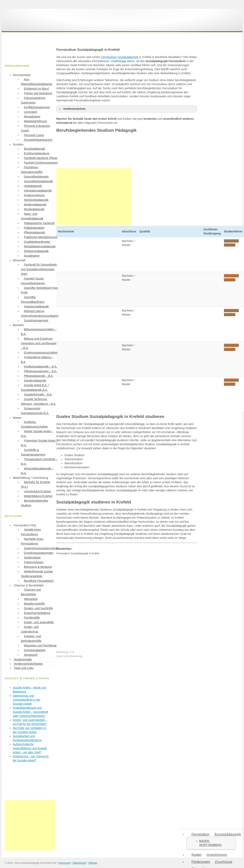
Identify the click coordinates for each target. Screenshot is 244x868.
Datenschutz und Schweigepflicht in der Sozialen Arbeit (27, 700)
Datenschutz (79, 863)
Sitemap (93, 863)
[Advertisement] (94, 196)
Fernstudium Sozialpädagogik (120, 57)
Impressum (64, 863)
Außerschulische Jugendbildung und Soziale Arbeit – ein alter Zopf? (30, 748)
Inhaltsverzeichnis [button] (72, 109)
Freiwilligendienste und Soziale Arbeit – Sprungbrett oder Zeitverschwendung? (30, 712)
